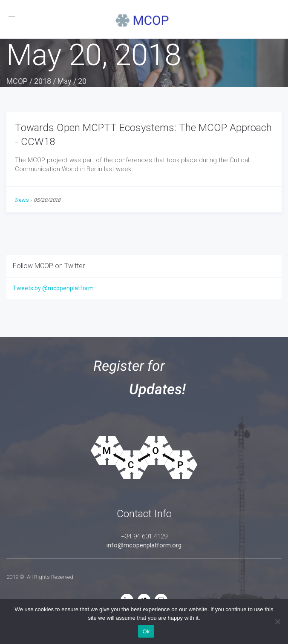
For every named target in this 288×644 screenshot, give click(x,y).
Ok (146, 631)
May (65, 81)
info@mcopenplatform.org (144, 545)
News (22, 200)
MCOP (17, 81)
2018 (43, 81)
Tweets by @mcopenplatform (53, 288)
